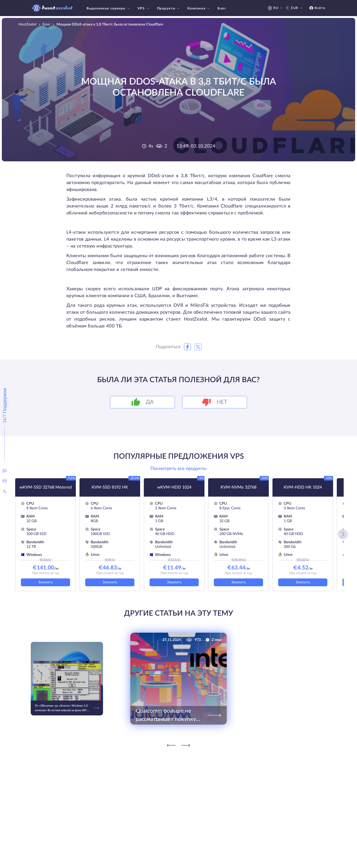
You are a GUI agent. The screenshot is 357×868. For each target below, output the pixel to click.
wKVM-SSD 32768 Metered (46, 487)
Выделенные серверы (109, 9)
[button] (343, 534)
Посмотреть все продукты (178, 469)
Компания (199, 9)
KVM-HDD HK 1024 (303, 487)
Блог (222, 9)
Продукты (169, 9)
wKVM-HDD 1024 (174, 487)
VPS (144, 9)
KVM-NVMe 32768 (238, 487)
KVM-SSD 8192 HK (110, 487)
